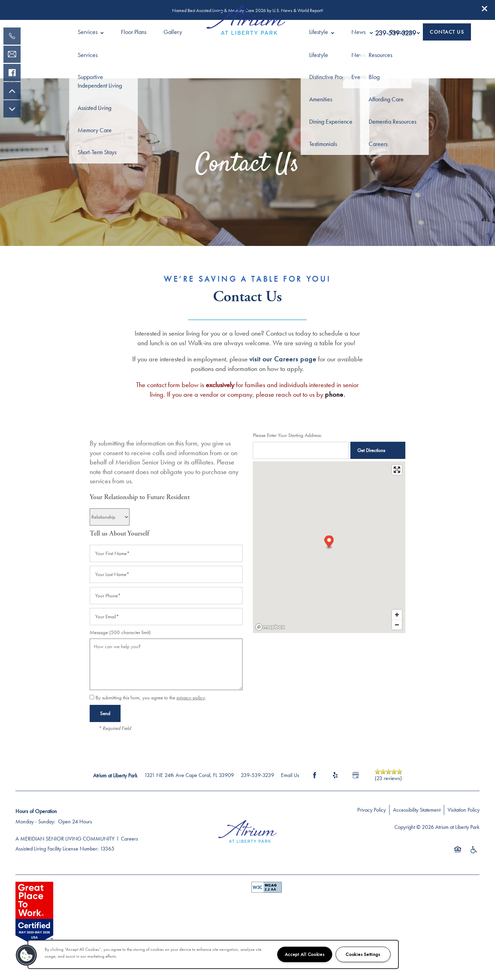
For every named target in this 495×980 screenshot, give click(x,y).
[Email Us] (12, 54)
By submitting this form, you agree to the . (151, 698)
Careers (130, 839)
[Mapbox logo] (270, 627)
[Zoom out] (397, 625)
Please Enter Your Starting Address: (287, 435)
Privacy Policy (372, 810)
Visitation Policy (464, 810)
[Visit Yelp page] (335, 775)
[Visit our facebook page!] (12, 72)
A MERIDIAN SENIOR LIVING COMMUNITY (65, 839)
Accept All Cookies (305, 954)
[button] (485, 9)
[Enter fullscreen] (397, 470)
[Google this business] (356, 775)
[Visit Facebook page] (315, 775)
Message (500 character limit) (120, 632)
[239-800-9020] (12, 36)
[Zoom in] (397, 615)
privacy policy (191, 698)
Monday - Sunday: (35, 821)
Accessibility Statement (417, 810)
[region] (213, 954)
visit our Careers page (283, 359)
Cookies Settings (363, 954)
